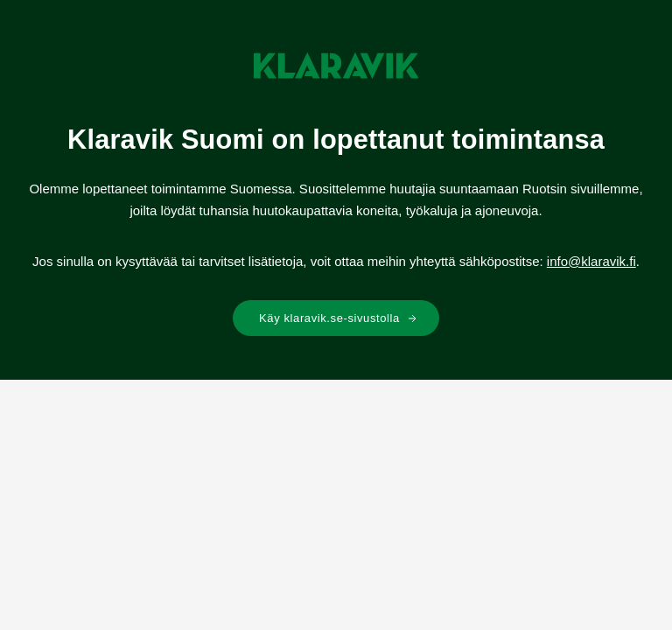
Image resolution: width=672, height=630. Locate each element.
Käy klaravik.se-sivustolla (338, 318)
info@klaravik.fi (591, 261)
